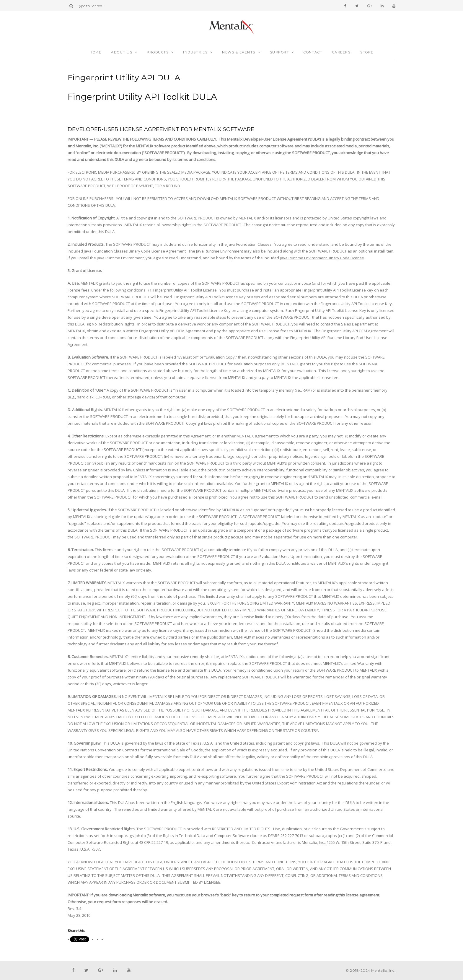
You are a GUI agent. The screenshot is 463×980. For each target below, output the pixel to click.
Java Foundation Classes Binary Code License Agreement (135, 251)
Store (367, 52)
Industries (195, 52)
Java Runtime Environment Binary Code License (322, 258)
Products (158, 52)
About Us (122, 52)
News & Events (239, 52)
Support (280, 52)
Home (95, 52)
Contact (313, 52)
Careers (341, 52)
